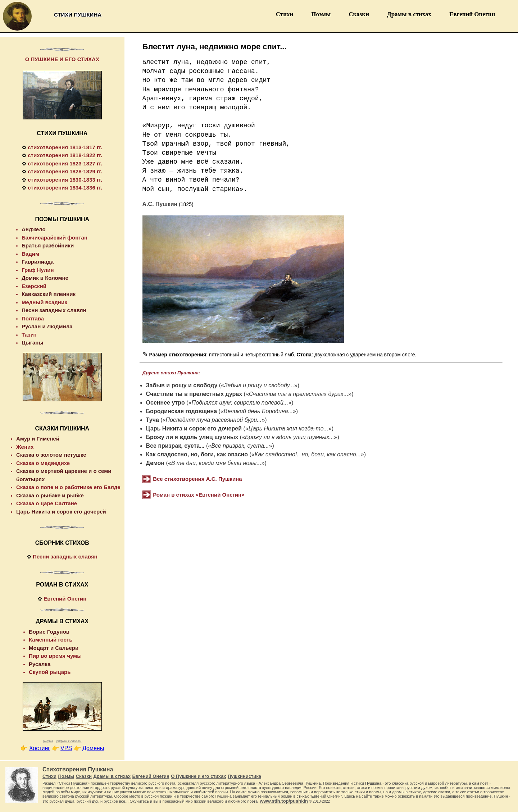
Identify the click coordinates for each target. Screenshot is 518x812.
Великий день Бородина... (258, 411)
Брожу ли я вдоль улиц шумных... (290, 437)
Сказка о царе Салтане (47, 503)
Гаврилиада (38, 262)
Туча (153, 420)
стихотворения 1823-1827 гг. (65, 163)
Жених (25, 447)
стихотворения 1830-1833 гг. (65, 180)
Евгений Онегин (472, 14)
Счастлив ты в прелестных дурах (194, 394)
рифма (48, 741)
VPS (66, 748)
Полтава (33, 318)
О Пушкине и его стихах (198, 776)
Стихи (285, 14)
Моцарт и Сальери (54, 648)
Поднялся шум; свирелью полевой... (240, 403)
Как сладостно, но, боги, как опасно (197, 454)
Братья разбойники (48, 245)
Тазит (29, 335)
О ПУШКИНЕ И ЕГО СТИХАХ (62, 59)
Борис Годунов (49, 632)
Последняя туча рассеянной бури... (214, 420)
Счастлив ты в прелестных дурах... (299, 394)
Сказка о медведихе (43, 463)
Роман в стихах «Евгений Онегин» (199, 495)
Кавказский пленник (49, 294)
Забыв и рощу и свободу (182, 385)
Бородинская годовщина (182, 411)
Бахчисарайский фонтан (54, 238)
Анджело (34, 229)
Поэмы (321, 14)
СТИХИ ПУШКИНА (62, 133)
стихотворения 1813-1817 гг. (65, 147)
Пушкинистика (244, 776)
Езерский (34, 286)
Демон (155, 463)
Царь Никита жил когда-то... (288, 428)
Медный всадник (44, 302)
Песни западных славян (54, 310)
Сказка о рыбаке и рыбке (50, 495)
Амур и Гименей (38, 439)
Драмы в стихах (409, 14)
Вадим (30, 254)
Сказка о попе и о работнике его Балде (68, 487)
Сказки (359, 14)
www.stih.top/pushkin (284, 801)
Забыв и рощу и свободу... (259, 385)
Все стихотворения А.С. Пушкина (197, 479)
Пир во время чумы (55, 656)
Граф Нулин (38, 270)
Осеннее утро (165, 403)
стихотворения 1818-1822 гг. (65, 155)
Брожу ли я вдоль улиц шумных (192, 437)
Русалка (40, 664)
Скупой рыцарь (50, 672)
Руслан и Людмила (47, 326)
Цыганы (32, 343)
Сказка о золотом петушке (51, 455)
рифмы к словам (69, 741)
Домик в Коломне (45, 278)
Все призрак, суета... (175, 446)
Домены (93, 748)
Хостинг (40, 748)
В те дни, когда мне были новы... (216, 463)
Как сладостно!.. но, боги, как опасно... (308, 454)
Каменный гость (51, 640)
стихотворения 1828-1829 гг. (65, 171)
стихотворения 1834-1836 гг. (65, 188)
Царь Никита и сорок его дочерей (194, 428)
